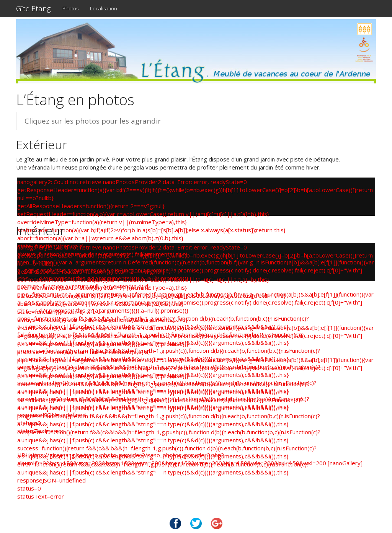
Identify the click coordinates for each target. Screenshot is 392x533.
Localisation (104, 8)
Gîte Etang (33, 8)
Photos (70, 8)
